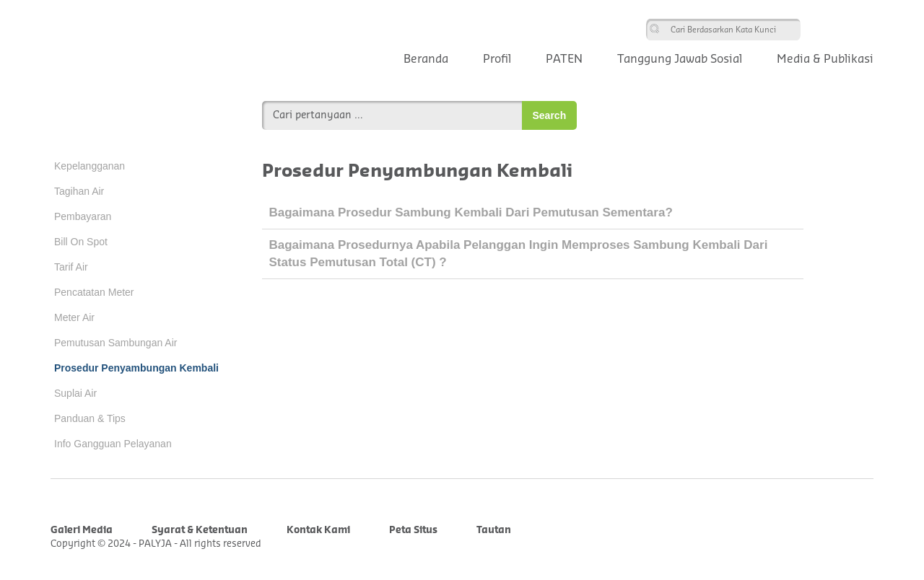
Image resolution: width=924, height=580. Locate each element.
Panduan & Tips (90, 418)
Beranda (426, 59)
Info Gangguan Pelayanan (113, 444)
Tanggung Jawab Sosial (680, 59)
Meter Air (74, 317)
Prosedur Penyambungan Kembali (136, 368)
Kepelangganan (90, 166)
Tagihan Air (79, 191)
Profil (497, 59)
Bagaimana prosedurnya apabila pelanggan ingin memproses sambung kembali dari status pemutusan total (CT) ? (519, 254)
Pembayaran (83, 216)
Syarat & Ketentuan (200, 530)
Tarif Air (71, 267)
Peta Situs (413, 530)
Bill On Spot (81, 242)
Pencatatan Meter (94, 292)
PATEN (564, 59)
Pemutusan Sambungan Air (115, 343)
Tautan (494, 530)
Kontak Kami (318, 530)
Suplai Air (75, 393)
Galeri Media (82, 530)
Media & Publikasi (825, 59)
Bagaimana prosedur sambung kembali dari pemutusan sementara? (471, 212)
